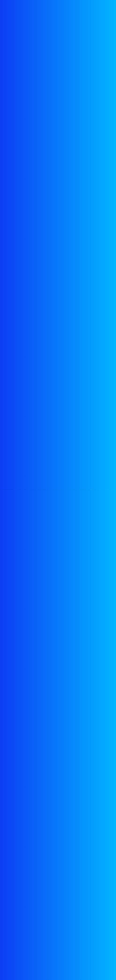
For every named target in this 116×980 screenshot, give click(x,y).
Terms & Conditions (17, 930)
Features (10, 896)
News (7, 902)
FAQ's (7, 936)
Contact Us (11, 942)
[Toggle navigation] (105, 12)
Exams (8, 889)
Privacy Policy (13, 923)
